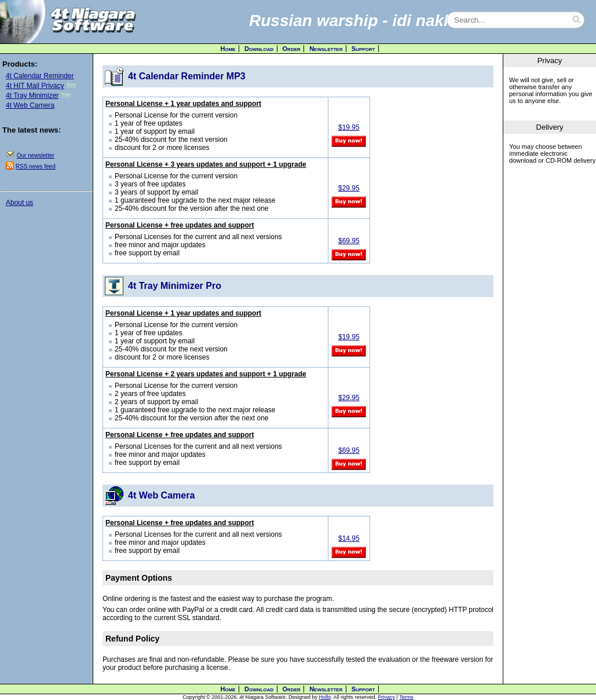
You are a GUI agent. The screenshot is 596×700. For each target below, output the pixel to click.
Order (292, 49)
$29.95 (349, 188)
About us (19, 203)
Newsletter (326, 49)
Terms (406, 697)
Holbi (325, 697)
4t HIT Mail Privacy (35, 86)
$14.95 (349, 538)
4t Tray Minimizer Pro (175, 286)
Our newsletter (36, 155)
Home (228, 49)
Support (363, 49)
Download (259, 49)
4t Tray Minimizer (32, 96)
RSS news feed (36, 166)
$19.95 (349, 127)
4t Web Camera (30, 105)
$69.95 (349, 241)
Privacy (387, 697)
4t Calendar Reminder (40, 76)
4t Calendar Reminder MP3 (187, 76)
